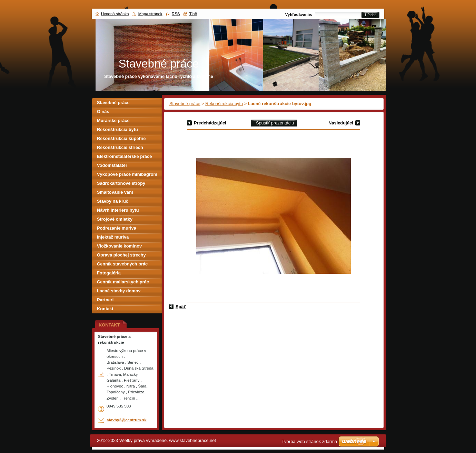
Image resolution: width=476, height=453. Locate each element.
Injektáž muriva (113, 237)
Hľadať (370, 15)
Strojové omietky (115, 219)
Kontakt (105, 309)
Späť (181, 307)
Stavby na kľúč (113, 201)
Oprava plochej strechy (121, 255)
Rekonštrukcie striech (120, 147)
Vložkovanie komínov (119, 246)
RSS (176, 14)
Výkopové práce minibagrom (127, 174)
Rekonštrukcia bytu (224, 104)
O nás (103, 112)
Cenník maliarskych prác (123, 282)
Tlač (193, 14)
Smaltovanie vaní (115, 192)
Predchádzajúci (210, 123)
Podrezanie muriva (117, 228)
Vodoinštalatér (112, 165)
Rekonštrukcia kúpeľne (121, 138)
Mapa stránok (150, 14)
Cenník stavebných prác (122, 264)
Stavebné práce (185, 104)
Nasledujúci (341, 123)
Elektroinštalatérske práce (124, 156)
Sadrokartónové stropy (121, 183)
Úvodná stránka (115, 14)
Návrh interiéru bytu (118, 210)
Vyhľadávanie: (299, 14)
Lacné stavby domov (119, 291)
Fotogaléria (109, 273)
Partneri (105, 300)
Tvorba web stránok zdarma (309, 441)
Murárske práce (113, 120)
